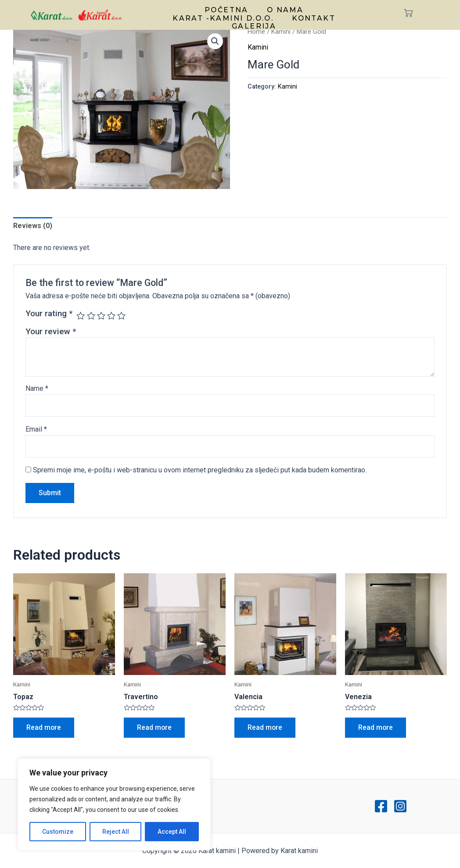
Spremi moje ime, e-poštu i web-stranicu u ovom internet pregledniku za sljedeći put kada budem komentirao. (200, 470)
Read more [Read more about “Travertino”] (155, 727)
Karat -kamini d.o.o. (224, 17)
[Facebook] (381, 806)
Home (256, 32)
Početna (227, 10)
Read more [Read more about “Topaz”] (44, 727)
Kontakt (313, 17)
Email (36, 429)
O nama (284, 10)
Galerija (254, 24)
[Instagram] (400, 806)
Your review (51, 331)
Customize (58, 832)
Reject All (116, 832)
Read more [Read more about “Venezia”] (376, 727)
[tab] (33, 226)
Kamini (281, 32)
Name (37, 388)
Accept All (172, 832)
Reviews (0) (33, 226)
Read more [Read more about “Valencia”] (265, 727)
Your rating (49, 313)
